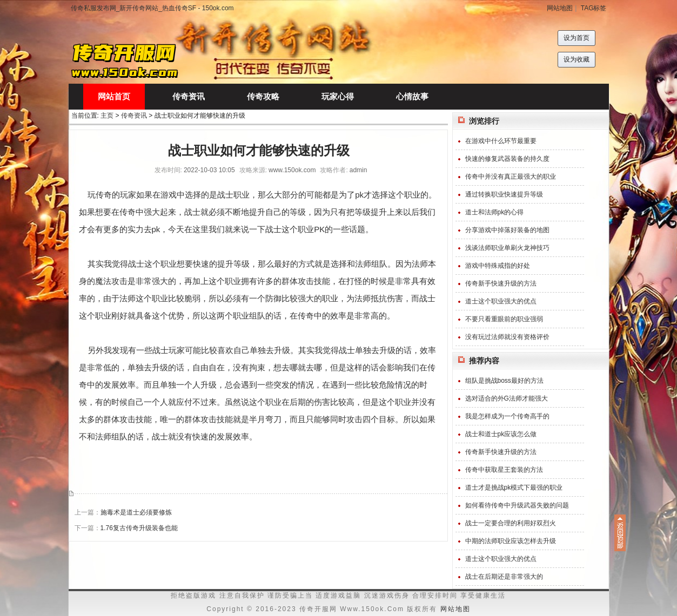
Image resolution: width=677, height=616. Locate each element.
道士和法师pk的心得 (495, 212)
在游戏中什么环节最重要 (501, 141)
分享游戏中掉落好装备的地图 (507, 230)
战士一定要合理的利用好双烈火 (511, 523)
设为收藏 (577, 59)
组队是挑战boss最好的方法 (504, 381)
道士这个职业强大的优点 (501, 301)
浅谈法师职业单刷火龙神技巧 (507, 248)
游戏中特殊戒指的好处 (498, 266)
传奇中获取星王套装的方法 (504, 470)
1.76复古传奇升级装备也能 (139, 528)
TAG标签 (594, 8)
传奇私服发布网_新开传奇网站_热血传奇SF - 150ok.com (152, 8)
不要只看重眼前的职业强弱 (504, 319)
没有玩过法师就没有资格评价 (507, 337)
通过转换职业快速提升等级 (504, 194)
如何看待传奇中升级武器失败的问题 (517, 505)
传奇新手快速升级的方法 (501, 283)
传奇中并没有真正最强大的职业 (511, 177)
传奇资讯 (134, 116)
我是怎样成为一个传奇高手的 (507, 416)
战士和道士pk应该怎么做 (501, 434)
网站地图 (560, 8)
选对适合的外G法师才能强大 (507, 398)
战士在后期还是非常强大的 (504, 577)
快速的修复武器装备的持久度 (507, 159)
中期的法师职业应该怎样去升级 (511, 541)
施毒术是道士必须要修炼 (136, 512)
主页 (107, 116)
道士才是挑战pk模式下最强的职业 (514, 488)
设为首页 (577, 38)
